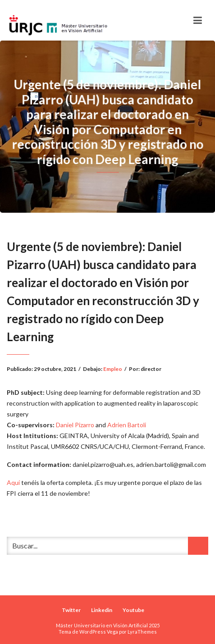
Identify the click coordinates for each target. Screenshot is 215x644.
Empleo (113, 369)
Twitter (71, 610)
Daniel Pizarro (75, 425)
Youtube (133, 610)
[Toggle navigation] (198, 20)
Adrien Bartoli (127, 425)
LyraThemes (142, 632)
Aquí (13, 482)
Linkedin (102, 610)
